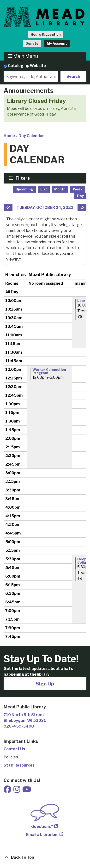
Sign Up (45, 684)
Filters (23, 178)
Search (73, 76)
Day (80, 196)
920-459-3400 (19, 726)
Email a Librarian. (42, 835)
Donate (32, 43)
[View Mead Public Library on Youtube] (27, 791)
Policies (11, 757)
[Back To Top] (45, 857)
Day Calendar (31, 136)
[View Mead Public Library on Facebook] (8, 791)
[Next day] (82, 208)
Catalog (16, 66)
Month (60, 189)
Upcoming (24, 189)
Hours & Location (46, 34)
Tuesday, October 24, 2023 (45, 208)
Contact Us (14, 749)
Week (78, 189)
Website (38, 66)
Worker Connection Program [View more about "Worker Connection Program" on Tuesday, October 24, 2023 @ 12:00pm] (49, 371)
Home (9, 136)
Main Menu (23, 56)
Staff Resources (19, 765)
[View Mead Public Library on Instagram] (17, 791)
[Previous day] (8, 208)
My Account (57, 43)
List (44, 189)
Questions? (42, 826)
